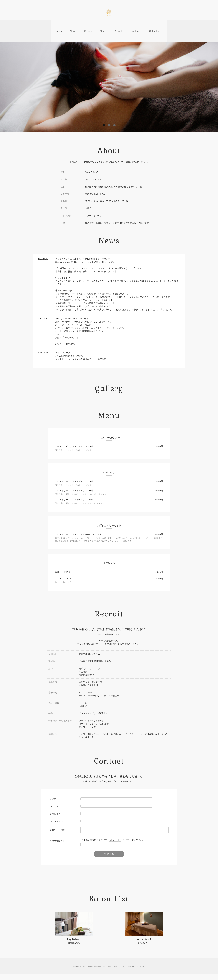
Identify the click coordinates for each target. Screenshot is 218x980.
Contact (135, 25)
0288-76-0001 (98, 167)
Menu (103, 25)
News (72, 25)
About (59, 25)
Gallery (88, 25)
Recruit (118, 25)
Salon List (155, 25)
